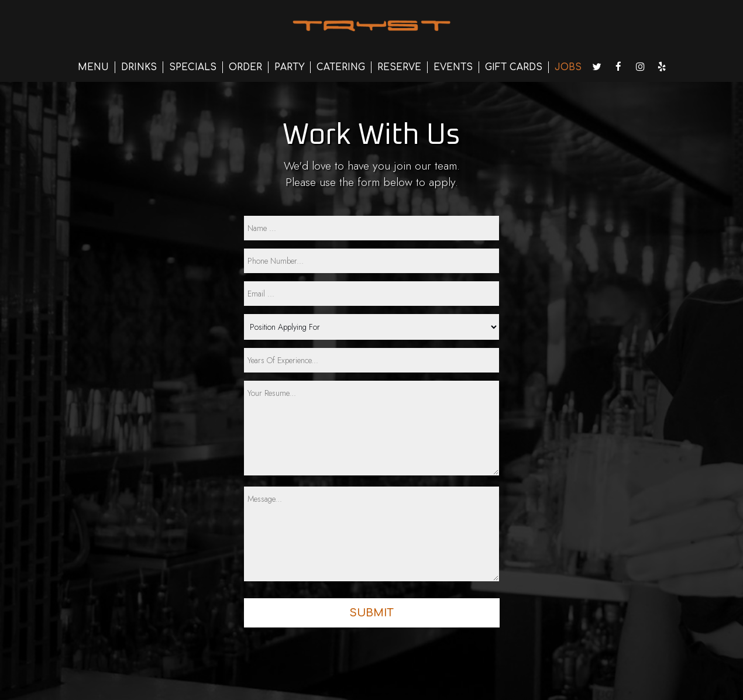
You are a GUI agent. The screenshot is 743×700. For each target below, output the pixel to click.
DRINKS (139, 67)
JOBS (568, 67)
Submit (371, 613)
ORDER (245, 67)
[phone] (371, 261)
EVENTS (453, 67)
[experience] (371, 360)
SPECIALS (193, 67)
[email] (371, 294)
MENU (93, 67)
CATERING (341, 67)
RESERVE (399, 67)
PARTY (289, 67)
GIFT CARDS (514, 67)
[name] (371, 228)
